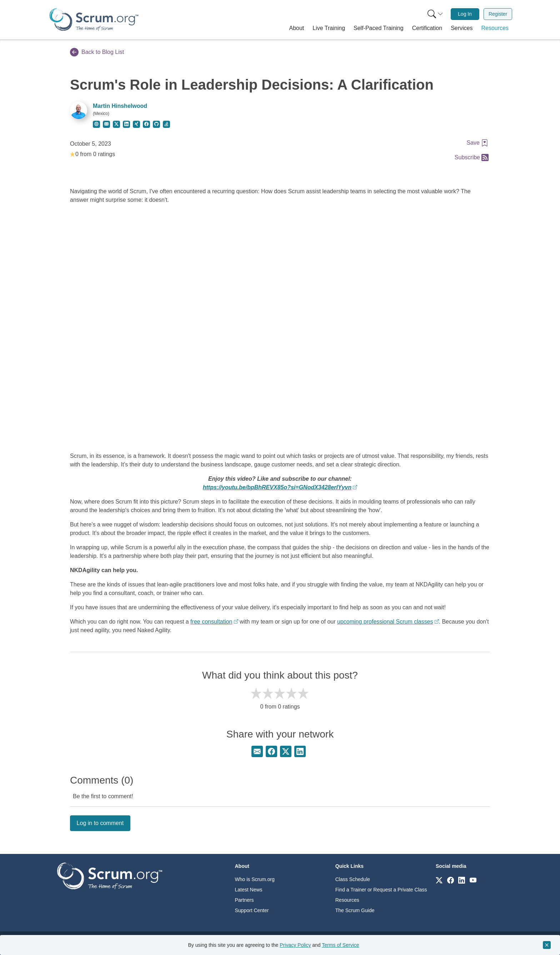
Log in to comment (100, 823)
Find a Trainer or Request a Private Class (381, 890)
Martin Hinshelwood (120, 106)
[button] (297, 28)
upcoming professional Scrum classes (385, 622)
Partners (244, 900)
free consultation (211, 622)
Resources (347, 900)
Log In (465, 14)
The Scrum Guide (355, 910)
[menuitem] (435, 14)
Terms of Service (340, 945)
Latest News (249, 890)
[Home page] (94, 19)
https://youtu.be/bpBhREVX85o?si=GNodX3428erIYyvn (277, 487)
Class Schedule (353, 879)
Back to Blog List (97, 52)
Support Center (252, 910)
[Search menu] (435, 14)
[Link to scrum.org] (439, 880)
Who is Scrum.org (255, 879)
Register (498, 14)
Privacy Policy (295, 945)
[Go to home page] (110, 876)
